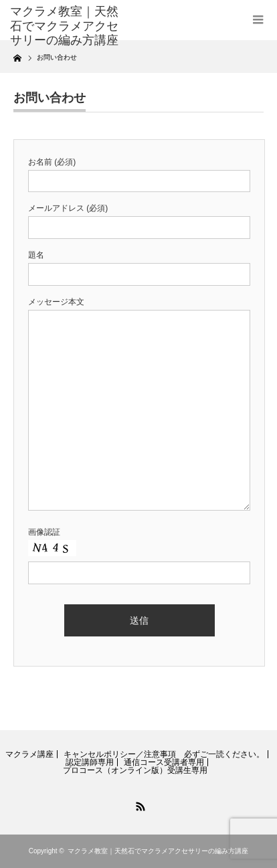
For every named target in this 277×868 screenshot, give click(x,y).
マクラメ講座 (29, 754)
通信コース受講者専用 (164, 762)
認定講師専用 (90, 762)
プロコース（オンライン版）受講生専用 (135, 770)
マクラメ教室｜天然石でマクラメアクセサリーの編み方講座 (64, 26)
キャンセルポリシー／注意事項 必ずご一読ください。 (164, 754)
